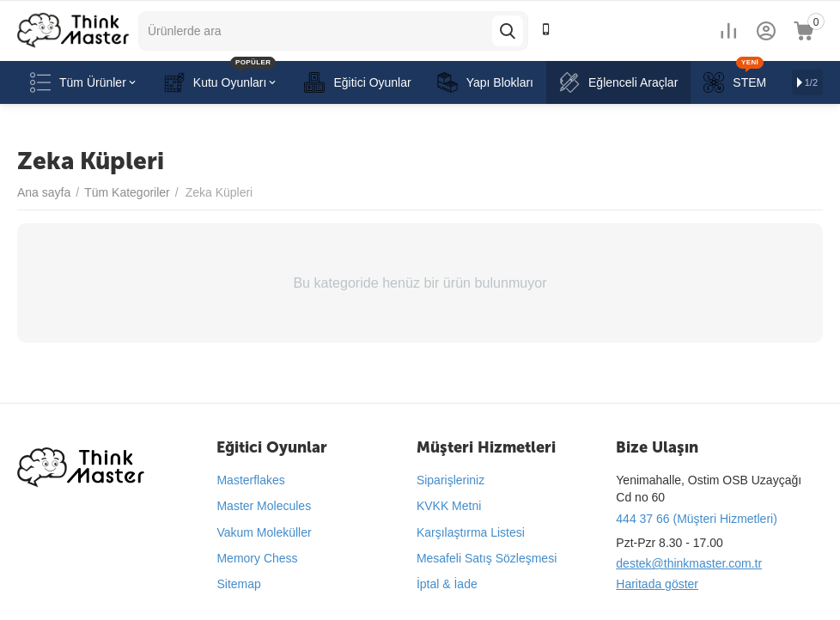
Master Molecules (264, 506)
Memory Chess (257, 558)
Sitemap (238, 584)
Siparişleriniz (450, 480)
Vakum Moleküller (264, 532)
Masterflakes (250, 480)
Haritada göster (657, 584)
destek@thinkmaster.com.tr (689, 563)
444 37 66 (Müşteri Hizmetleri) (697, 519)
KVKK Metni (449, 506)
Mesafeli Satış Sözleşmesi (487, 558)
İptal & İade (447, 584)
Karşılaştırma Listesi (471, 532)
